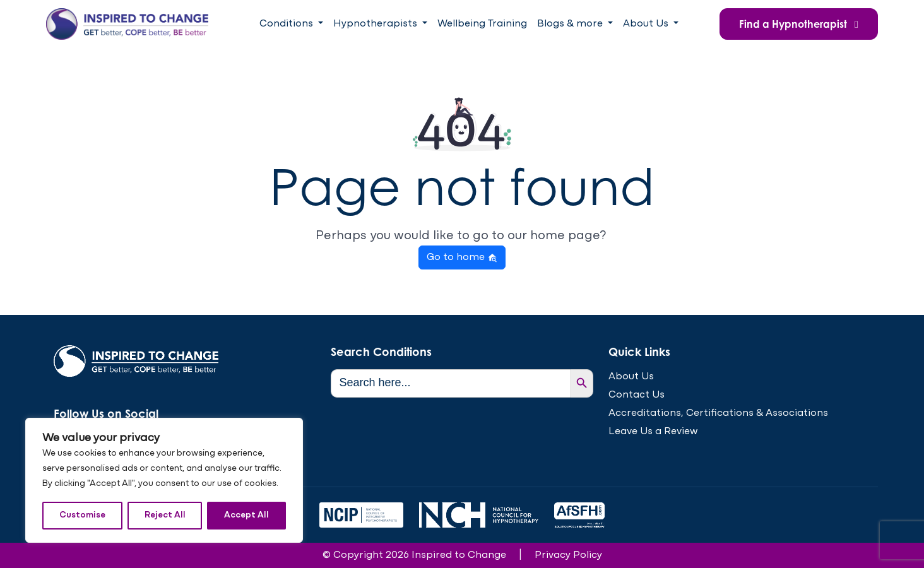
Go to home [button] (462, 257)
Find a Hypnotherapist (799, 24)
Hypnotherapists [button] (376, 24)
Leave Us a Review (653, 432)
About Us (631, 377)
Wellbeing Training (482, 24)
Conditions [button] (287, 24)
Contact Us (637, 395)
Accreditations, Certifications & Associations (718, 413)
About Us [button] (647, 24)
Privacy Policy (568, 555)
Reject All (165, 515)
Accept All (246, 515)
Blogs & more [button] (571, 24)
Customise (82, 515)
